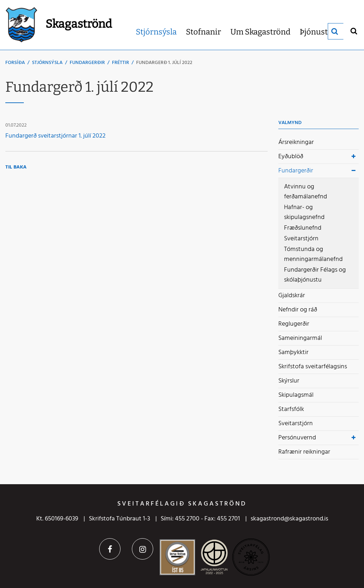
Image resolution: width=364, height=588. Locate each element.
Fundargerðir (87, 63)
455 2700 (187, 519)
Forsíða (15, 63)
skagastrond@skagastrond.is (289, 519)
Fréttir (121, 63)
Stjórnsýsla (47, 63)
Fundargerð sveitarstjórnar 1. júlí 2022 (55, 136)
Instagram (143, 549)
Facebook (110, 549)
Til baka (16, 167)
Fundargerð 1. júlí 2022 (164, 63)
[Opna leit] (354, 31)
